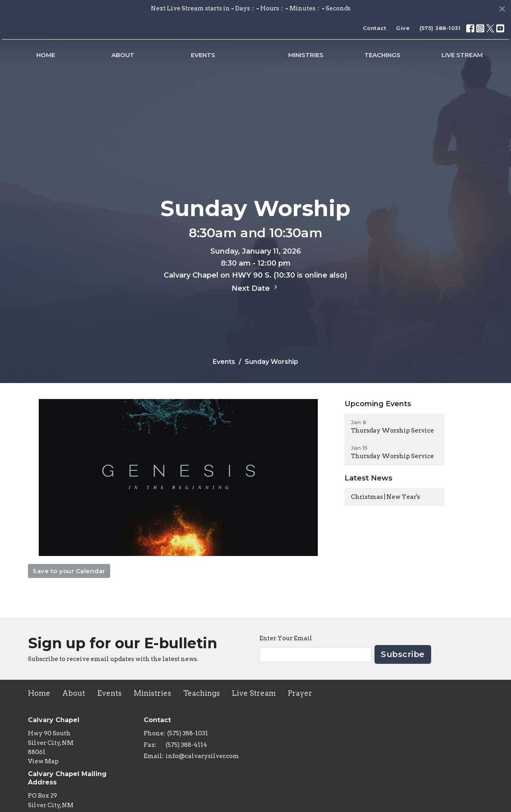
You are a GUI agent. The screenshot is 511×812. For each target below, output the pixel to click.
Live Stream (472, 62)
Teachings (412, 62)
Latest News (368, 478)
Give (403, 28)
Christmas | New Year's (385, 497)
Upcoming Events (378, 404)
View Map (43, 761)
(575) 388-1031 (440, 28)
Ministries (356, 62)
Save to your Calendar (69, 571)
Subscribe (403, 654)
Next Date (255, 288)
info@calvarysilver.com (202, 756)
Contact (375, 28)
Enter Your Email (286, 638)
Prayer (300, 693)
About (93, 62)
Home (36, 62)
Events (153, 62)
